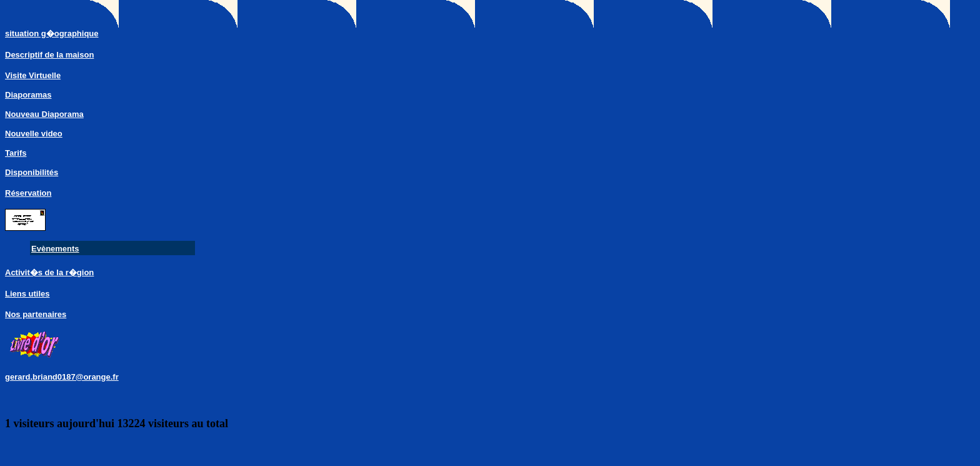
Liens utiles (27, 294)
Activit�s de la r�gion (49, 272)
